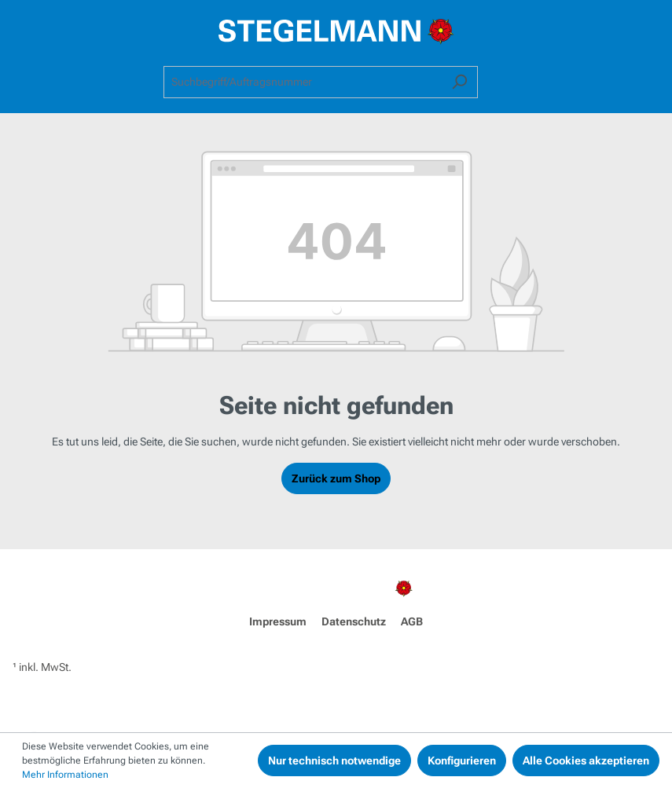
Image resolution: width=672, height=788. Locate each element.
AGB (412, 621)
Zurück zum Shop (336, 478)
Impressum (278, 621)
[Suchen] (459, 82)
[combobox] (303, 82)
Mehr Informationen (65, 775)
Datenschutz (354, 621)
